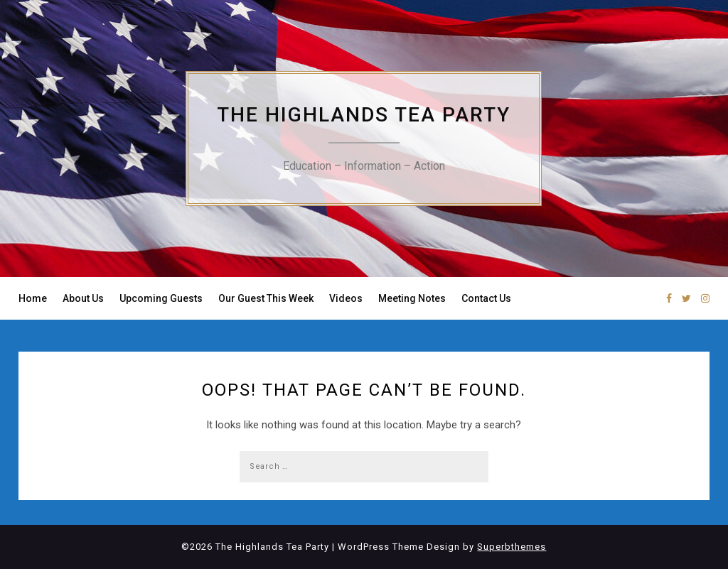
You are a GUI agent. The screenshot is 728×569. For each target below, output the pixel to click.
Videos (346, 298)
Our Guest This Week (266, 298)
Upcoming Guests (161, 298)
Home (33, 298)
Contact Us (486, 298)
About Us (83, 298)
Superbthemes (512, 547)
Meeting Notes (412, 298)
